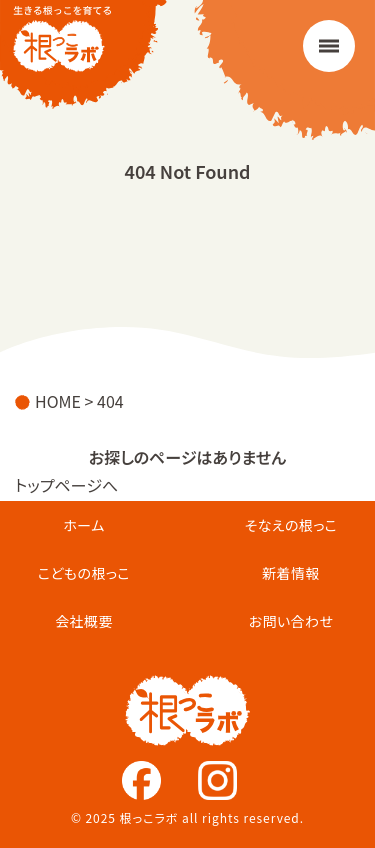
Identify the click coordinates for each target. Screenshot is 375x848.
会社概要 (84, 621)
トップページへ (66, 485)
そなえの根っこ (291, 525)
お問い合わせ (291, 621)
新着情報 (291, 573)
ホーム (83, 525)
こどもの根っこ (84, 573)
